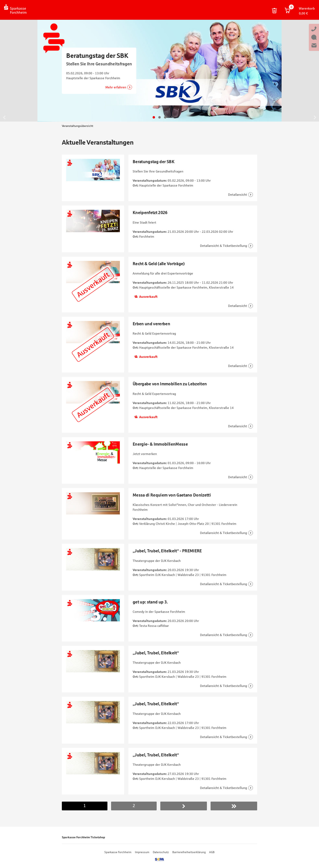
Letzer (234, 806)
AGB (212, 852)
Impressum (142, 852)
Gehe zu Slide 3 (165, 117)
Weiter (315, 117)
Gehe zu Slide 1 (154, 117)
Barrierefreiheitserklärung (189, 852)
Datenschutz (161, 852)
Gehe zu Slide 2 (159, 117)
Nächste (184, 806)
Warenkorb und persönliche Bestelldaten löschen (274, 11)
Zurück (4, 117)
